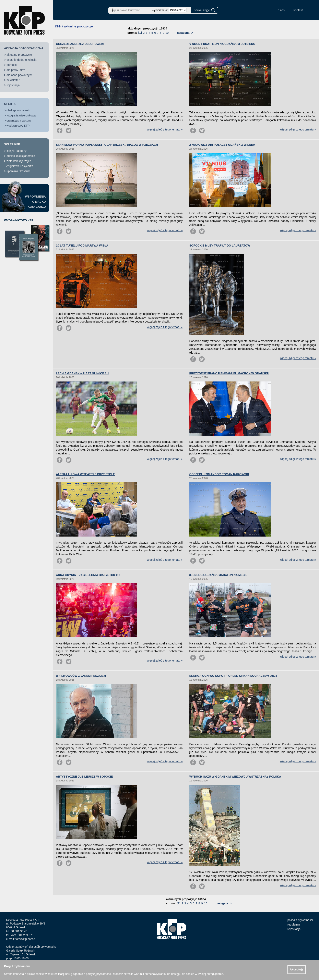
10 (167, 33)
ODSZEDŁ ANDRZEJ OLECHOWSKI (80, 44)
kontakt (298, 10)
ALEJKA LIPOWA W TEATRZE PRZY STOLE (85, 474)
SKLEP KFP (12, 144)
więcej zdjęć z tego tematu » (165, 129)
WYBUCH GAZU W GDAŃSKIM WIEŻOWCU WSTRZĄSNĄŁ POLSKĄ (235, 777)
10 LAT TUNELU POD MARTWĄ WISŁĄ (82, 246)
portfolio (12, 65)
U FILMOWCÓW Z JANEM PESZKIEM (81, 676)
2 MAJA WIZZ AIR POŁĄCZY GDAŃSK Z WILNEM (222, 145)
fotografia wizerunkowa (21, 115)
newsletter (13, 80)
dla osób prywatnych (20, 75)
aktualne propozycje (19, 55)
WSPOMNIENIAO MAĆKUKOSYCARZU (35, 202)
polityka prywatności (300, 920)
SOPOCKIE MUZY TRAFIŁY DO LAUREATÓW (220, 246)
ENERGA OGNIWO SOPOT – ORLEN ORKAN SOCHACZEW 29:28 (233, 676)
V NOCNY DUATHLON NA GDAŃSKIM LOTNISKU (222, 44)
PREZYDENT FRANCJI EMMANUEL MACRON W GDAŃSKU (229, 373)
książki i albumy (16, 151)
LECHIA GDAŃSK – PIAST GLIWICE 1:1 (82, 373)
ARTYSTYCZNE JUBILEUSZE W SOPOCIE (84, 777)
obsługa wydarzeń (18, 110)
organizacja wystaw (19, 121)
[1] (140, 33)
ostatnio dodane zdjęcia (21, 60)
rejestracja (13, 85)
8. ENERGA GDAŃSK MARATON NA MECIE (218, 575)
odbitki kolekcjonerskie (21, 156)
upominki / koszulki (19, 171)
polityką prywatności (99, 974)
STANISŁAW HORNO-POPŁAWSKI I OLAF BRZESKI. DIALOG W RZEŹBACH (107, 145)
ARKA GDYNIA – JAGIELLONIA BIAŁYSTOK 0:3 (88, 575)
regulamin (294, 925)
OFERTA (10, 104)
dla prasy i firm (16, 70)
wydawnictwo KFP (18, 126)
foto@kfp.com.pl (26, 939)
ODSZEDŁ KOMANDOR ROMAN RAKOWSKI (219, 474)
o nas (281, 10)
